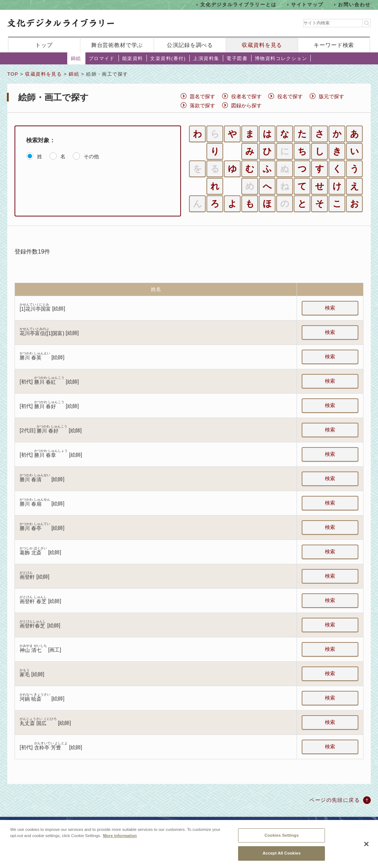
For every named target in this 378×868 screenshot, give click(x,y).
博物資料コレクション (281, 58)
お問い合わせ (354, 5)
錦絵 (76, 58)
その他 (91, 156)
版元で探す (331, 96)
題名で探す (202, 96)
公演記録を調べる (190, 45)
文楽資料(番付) (168, 58)
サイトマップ (307, 5)
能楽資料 (133, 58)
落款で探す (202, 105)
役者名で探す (246, 96)
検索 (330, 308)
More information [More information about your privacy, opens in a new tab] (120, 839)
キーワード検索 (334, 45)
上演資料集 (206, 58)
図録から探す (246, 105)
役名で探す (290, 96)
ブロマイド (102, 58)
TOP (13, 74)
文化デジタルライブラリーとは (238, 5)
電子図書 (237, 58)
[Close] (366, 848)
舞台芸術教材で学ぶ (117, 45)
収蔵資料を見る (262, 45)
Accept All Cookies (282, 857)
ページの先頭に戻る (335, 800)
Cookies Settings (282, 839)
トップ (44, 45)
